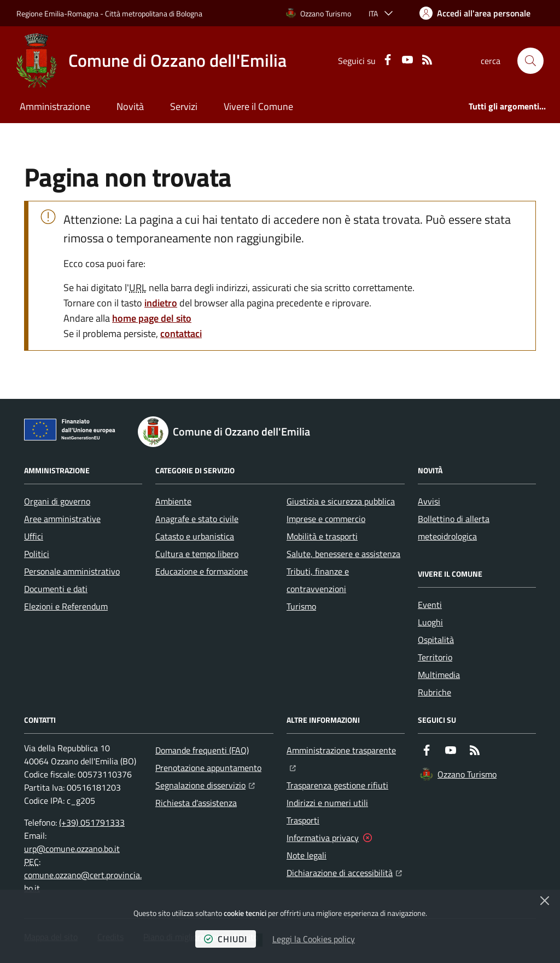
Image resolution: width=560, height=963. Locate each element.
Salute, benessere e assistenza (343, 554)
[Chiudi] (545, 901)
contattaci (181, 333)
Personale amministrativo (72, 571)
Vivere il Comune (258, 106)
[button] (530, 61)
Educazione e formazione (202, 571)
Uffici (34, 536)
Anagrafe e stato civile (197, 519)
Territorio (435, 657)
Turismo (301, 606)
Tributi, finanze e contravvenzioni (318, 580)
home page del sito (152, 318)
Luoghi (430, 622)
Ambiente (173, 501)
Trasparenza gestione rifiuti (337, 785)
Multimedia (439, 675)
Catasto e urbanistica (195, 536)
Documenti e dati (56, 589)
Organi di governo (57, 501)
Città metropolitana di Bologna (154, 13)
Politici (37, 554)
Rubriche (434, 692)
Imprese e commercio (326, 519)
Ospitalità (436, 640)
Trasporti (303, 820)
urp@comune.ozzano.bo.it (72, 849)
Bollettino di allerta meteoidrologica (454, 527)
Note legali (307, 855)
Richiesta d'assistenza (196, 803)
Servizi (184, 106)
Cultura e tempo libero (197, 554)
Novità (130, 106)
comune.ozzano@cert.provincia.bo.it (83, 881)
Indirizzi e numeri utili (327, 803)
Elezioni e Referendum (66, 606)
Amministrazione (55, 106)
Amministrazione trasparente (346, 749)
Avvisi (429, 501)
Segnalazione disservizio (205, 784)
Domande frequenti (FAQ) (202, 750)
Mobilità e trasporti (322, 536)
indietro (161, 303)
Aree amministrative (62, 519)
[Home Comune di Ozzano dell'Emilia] (151, 61)
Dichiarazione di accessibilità (344, 872)
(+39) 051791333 (92, 822)
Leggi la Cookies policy (314, 939)
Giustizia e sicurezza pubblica (341, 501)
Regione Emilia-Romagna (57, 13)
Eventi (430, 605)
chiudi (226, 939)
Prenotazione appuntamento (208, 768)
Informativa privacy (323, 838)
